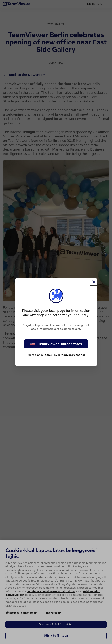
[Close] (94, 282)
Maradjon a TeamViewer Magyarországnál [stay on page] (56, 355)
